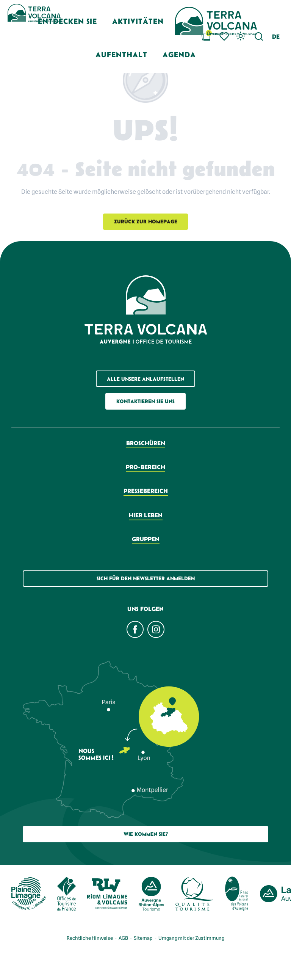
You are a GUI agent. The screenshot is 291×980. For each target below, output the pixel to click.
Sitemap (143, 938)
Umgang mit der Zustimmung (191, 938)
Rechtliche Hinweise (90, 938)
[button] (276, 36)
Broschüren (146, 443)
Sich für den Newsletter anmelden (146, 578)
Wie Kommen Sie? (146, 834)
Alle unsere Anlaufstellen (145, 379)
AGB (123, 938)
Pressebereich (146, 491)
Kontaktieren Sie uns (145, 401)
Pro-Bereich (145, 467)
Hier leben (146, 515)
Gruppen (146, 539)
